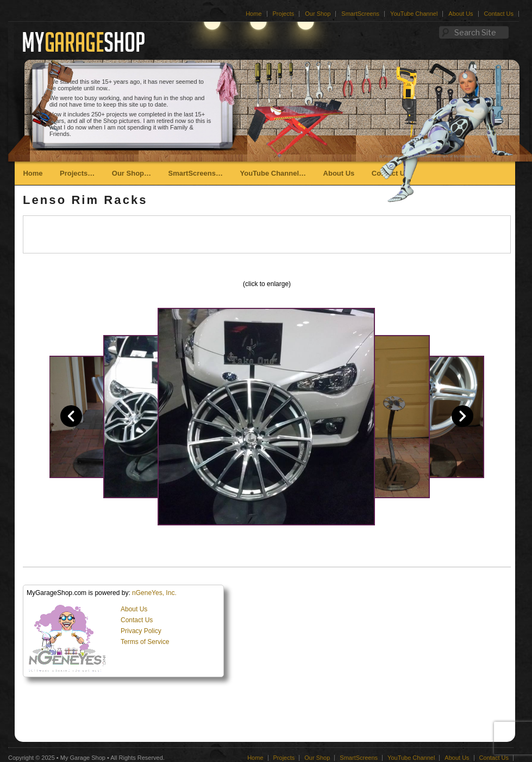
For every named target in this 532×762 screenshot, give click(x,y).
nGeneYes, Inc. (154, 593)
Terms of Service (145, 642)
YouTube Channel (414, 14)
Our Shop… (132, 173)
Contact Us (499, 14)
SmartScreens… (196, 173)
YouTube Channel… (273, 173)
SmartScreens (360, 14)
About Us (461, 14)
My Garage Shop (83, 758)
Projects (284, 14)
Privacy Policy (141, 631)
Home (254, 14)
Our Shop (318, 14)
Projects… (77, 173)
